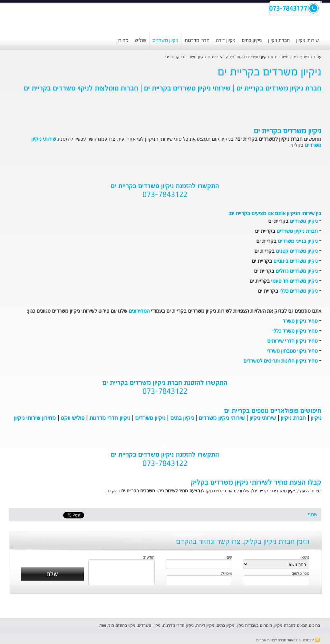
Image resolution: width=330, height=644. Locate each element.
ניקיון (316, 418)
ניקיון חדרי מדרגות (110, 418)
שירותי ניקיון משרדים (222, 418)
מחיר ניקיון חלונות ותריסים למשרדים (281, 361)
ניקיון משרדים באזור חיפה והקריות (240, 57)
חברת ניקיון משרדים (297, 232)
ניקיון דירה (226, 40)
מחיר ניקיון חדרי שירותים (292, 341)
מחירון (122, 40)
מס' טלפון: (301, 574)
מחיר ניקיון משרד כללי (295, 331)
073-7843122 (165, 195)
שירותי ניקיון (308, 40)
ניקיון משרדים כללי (299, 291)
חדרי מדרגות (197, 40)
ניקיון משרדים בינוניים (296, 261)
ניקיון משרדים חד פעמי (294, 281)
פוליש (140, 40)
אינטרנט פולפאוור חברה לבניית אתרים (288, 640)
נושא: (305, 558)
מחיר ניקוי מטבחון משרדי (292, 351)
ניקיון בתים (252, 40)
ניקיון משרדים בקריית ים (186, 57)
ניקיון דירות (205, 626)
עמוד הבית (312, 57)
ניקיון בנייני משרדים (298, 241)
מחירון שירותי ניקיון (35, 418)
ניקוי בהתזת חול (122, 626)
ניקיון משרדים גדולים (297, 271)
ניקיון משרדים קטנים (297, 251)
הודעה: (149, 558)
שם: (229, 558)
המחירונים (139, 311)
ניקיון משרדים (165, 40)
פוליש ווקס (73, 418)
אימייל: (227, 574)
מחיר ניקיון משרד (300, 321)
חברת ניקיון (279, 40)
